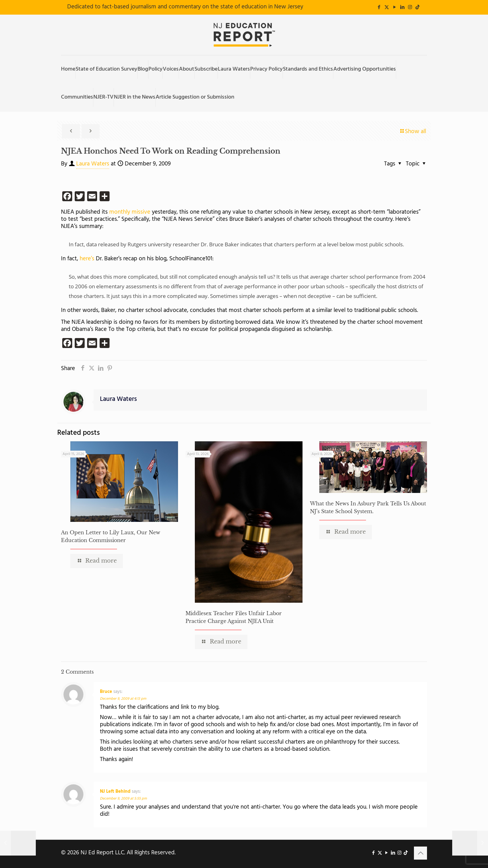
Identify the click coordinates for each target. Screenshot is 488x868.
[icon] (418, 7)
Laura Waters (234, 69)
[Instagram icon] (410, 7)
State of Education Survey (106, 69)
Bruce (106, 692)
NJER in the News (135, 97)
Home (68, 69)
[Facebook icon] (379, 7)
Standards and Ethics (308, 69)
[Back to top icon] (420, 853)
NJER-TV (103, 97)
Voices (171, 69)
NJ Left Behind (115, 791)
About (187, 69)
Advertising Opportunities (365, 69)
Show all (413, 132)
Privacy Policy (266, 69)
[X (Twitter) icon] (387, 7)
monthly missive (130, 212)
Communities (77, 97)
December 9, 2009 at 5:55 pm (123, 799)
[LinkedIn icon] (402, 7)
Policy (155, 69)
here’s (86, 259)
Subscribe (206, 69)
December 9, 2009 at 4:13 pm (123, 699)
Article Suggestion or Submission (195, 97)
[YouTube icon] (394, 7)
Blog (143, 69)
